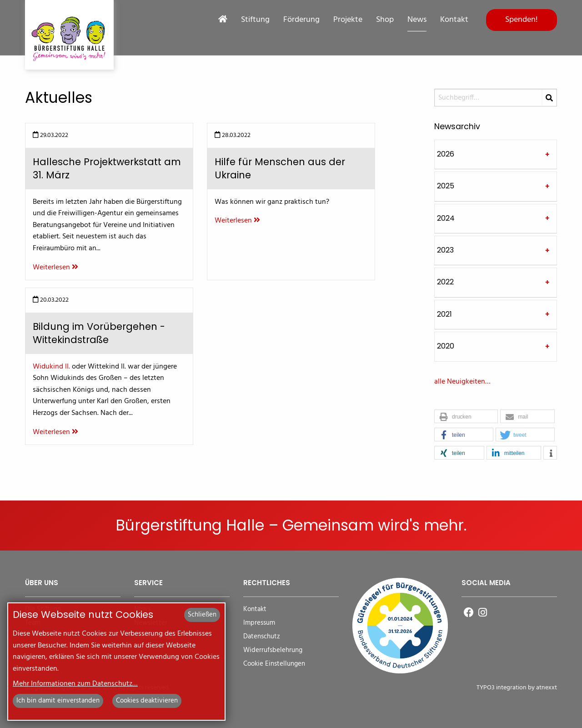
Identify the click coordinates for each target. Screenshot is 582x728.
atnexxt (547, 688)
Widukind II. (51, 367)
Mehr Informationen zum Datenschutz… (75, 684)
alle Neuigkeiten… (462, 382)
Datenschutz (262, 637)
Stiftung (255, 20)
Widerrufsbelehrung (273, 650)
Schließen (202, 615)
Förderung (301, 20)
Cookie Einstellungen (274, 664)
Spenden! (522, 20)
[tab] (496, 154)
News (417, 20)
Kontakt (454, 20)
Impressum (259, 623)
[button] (466, 417)
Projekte (348, 20)
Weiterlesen (55, 268)
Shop (385, 20)
